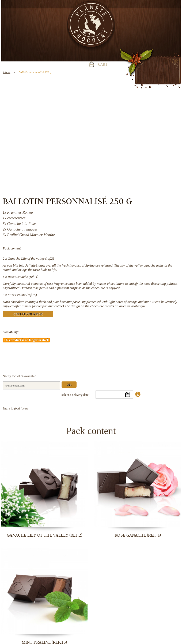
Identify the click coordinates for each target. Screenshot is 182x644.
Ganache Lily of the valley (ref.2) (31, 258)
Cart (103, 65)
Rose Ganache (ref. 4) (23, 277)
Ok (69, 385)
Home (7, 72)
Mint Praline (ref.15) (22, 295)
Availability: (11, 332)
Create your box (28, 315)
